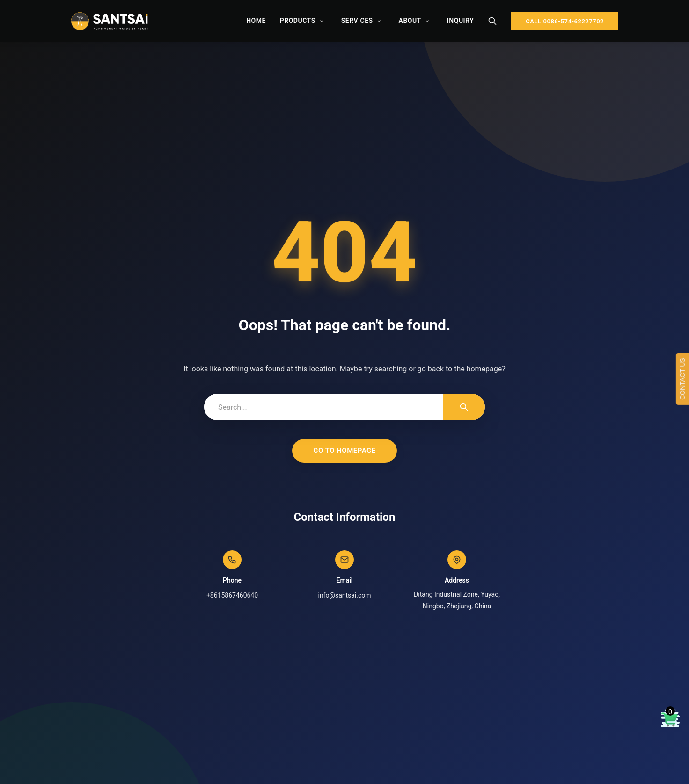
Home (256, 21)
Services (357, 21)
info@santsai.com (344, 595)
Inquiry (460, 21)
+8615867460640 (232, 595)
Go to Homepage (344, 451)
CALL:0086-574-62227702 (565, 21)
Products (298, 21)
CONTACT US (682, 379)
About (410, 21)
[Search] (492, 21)
